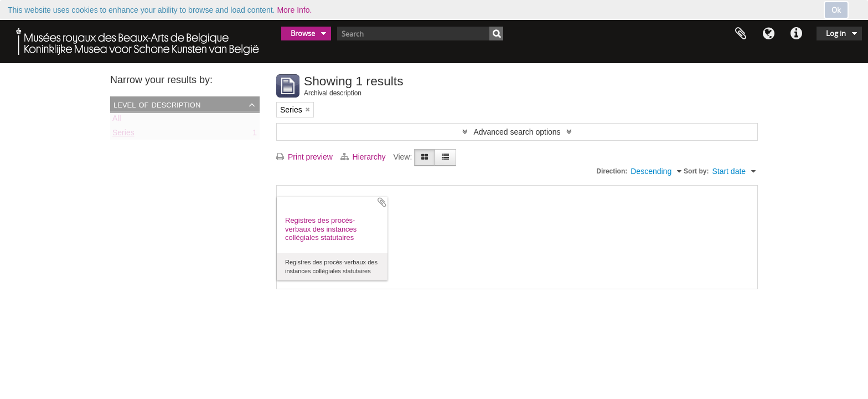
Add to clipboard (382, 202)
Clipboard (741, 34)
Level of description (157, 104)
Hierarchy (364, 157)
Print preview (304, 157)
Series (123, 135)
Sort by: (696, 171)
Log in (836, 33)
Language (768, 34)
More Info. (294, 10)
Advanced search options (517, 132)
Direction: (612, 171)
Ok (836, 10)
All (117, 120)
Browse (303, 33)
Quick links (796, 34)
